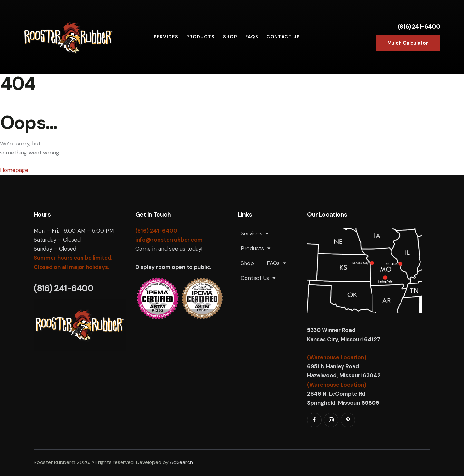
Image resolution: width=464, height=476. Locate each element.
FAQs (277, 263)
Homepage (14, 170)
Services (255, 233)
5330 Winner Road (332, 330)
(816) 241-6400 (419, 27)
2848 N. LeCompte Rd (336, 394)
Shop (247, 263)
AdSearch (181, 462)
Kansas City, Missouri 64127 (344, 339)
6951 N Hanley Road (333, 366)
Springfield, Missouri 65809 (343, 403)
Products (256, 248)
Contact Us (258, 278)
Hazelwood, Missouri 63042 (344, 375)
